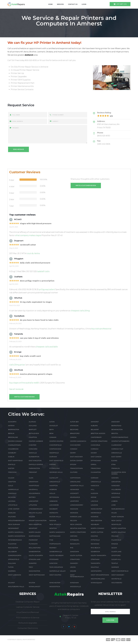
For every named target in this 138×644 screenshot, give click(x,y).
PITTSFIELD (95, 540)
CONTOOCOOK (55, 449)
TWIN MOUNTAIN (56, 567)
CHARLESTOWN (14, 445)
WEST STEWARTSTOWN (100, 575)
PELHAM (115, 536)
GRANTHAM (33, 482)
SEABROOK (95, 552)
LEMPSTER (74, 501)
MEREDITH (54, 513)
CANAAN (53, 437)
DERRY (73, 453)
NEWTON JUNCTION (78, 528)
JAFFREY (32, 497)
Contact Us (73, 4)
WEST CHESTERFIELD (120, 571)
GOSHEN (115, 478)
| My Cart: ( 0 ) (121, 4)
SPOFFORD (116, 555)
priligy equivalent (47, 289)
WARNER (115, 567)
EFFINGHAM (96, 461)
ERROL (94, 464)
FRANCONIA (96, 468)
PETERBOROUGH (15, 540)
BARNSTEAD (116, 426)
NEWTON (53, 528)
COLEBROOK (13, 449)
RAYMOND (95, 544)
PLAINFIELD (116, 540)
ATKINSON (74, 426)
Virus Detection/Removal (28, 612)
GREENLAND (75, 482)
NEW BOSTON (96, 521)
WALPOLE (95, 567)
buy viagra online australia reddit (24, 383)
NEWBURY (95, 524)
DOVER (94, 453)
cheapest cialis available (47, 347)
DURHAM (53, 457)
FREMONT (33, 472)
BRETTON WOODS (98, 433)
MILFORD (12, 517)
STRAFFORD (75, 559)
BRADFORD (75, 433)
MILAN (114, 513)
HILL (93, 489)
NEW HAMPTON (35, 524)
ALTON (52, 422)
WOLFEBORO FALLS (16, 587)
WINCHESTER (55, 583)
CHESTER (33, 445)
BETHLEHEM (34, 433)
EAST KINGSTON (35, 461)
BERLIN (11, 433)
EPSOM (73, 464)
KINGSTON (116, 497)
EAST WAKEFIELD (56, 461)
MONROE (95, 517)
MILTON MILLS (55, 517)
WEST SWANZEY (118, 575)
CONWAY (74, 449)
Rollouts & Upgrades (28, 623)
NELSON (73, 521)
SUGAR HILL (116, 559)
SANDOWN (74, 552)
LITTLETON (33, 505)
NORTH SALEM (35, 532)
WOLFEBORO (117, 583)
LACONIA (12, 501)
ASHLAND (33, 426)
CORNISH (95, 449)
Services (60, 4)
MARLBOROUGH (118, 509)
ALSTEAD (32, 422)
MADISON (74, 509)
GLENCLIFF (54, 478)
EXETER (11, 468)
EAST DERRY (116, 457)
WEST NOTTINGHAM (37, 575)
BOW (51, 433)
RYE (72, 548)
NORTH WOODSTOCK (17, 536)
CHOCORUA (95, 445)
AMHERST (95, 422)
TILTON (11, 567)
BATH (52, 429)
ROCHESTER (13, 548)
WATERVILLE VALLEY (58, 571)
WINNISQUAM (96, 583)
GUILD (11, 486)
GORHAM (95, 478)
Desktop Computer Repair (28, 602)
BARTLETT (33, 429)
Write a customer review (86, 185)
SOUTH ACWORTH (36, 555)
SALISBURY (13, 552)
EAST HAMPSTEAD (15, 461)
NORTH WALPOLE (118, 532)
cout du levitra (33, 253)
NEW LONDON (76, 524)
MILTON (32, 517)
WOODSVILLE (75, 587)
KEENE (94, 497)
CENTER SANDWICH (78, 441)
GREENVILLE (96, 482)
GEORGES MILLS (56, 472)
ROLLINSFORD (35, 548)
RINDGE (115, 544)
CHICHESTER (75, 445)
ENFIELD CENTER (36, 464)
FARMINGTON (34, 468)
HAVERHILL (33, 489)
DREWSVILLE (117, 453)
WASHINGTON (34, 571)
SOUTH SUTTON (76, 555)
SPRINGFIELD (14, 559)
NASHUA (53, 521)
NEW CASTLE (116, 521)
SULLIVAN (12, 563)
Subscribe (110, 620)
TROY (31, 567)
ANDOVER (115, 422)
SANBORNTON (35, 552)
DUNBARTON (34, 457)
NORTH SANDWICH (57, 532)
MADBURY (54, 509)
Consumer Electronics (28, 628)
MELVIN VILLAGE (35, 513)
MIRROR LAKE (76, 517)
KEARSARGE (75, 497)
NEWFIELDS (116, 524)
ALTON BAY (74, 422)
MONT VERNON (118, 517)
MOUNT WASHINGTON (38, 521)
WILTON (32, 583)
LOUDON (94, 505)
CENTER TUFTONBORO (120, 441)
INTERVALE (116, 493)
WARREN (12, 571)
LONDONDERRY (77, 505)
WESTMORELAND (98, 579)
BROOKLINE (13, 437)
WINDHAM (74, 583)
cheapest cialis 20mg (80, 311)
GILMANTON (96, 472)
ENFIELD (12, 464)
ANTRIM (11, 426)
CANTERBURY (96, 437)
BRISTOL (115, 433)
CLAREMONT (116, 445)
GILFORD (74, 472)
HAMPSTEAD (34, 486)
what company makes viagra (28, 235)
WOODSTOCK (55, 587)
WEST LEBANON (15, 575)
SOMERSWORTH (15, 555)
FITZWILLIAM (54, 468)
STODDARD (54, 559)
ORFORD (74, 536)
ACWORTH (12, 422)
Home (50, 4)
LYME (114, 505)
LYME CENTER (14, 509)
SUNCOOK (53, 563)
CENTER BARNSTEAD (120, 437)
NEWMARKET (13, 528)
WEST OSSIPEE (55, 575)
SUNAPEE (33, 563)
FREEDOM (12, 472)
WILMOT (11, 583)
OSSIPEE (94, 536)
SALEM (114, 548)
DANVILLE (33, 453)
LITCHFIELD (13, 505)
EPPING (53, 464)
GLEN (31, 478)
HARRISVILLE (13, 489)
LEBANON (53, 501)
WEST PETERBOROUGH (77, 576)
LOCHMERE (54, 505)
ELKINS (114, 461)
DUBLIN (11, 457)
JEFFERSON (54, 497)
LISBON (114, 501)
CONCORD (33, 449)
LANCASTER (33, 501)
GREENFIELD (55, 482)
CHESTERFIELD (55, 445)
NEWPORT (33, 528)
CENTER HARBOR (36, 441)
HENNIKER (74, 489)
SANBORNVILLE (56, 552)
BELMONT (95, 429)
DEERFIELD (54, 453)
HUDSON (94, 493)
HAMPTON (54, 486)
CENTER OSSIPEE (56, 441)
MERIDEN (74, 513)
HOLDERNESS (34, 493)
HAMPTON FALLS (77, 486)
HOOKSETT (74, 493)
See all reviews (16, 389)
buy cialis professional (101, 329)
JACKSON (12, 497)
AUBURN (94, 426)
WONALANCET (34, 587)
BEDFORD (74, 429)
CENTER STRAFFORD (99, 441)
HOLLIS (52, 493)
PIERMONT (33, 540)
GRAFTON (12, 482)
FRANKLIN (116, 468)
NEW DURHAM (14, 524)
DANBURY (12, 453)
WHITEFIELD (116, 579)
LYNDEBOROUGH (36, 509)
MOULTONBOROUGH (16, 521)
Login (84, 4)
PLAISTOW (12, 544)
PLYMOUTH (33, 544)
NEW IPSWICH (55, 524)
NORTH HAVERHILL (16, 532)
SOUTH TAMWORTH (98, 555)
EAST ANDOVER (76, 457)
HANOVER (115, 486)
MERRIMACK (96, 513)
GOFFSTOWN (75, 478)
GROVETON (116, 482)
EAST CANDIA (96, 457)
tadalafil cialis (43, 271)
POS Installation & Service (28, 618)
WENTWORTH (96, 571)
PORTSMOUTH (55, 544)
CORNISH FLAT (117, 449)
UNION (73, 567)
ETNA (113, 464)
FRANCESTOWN (76, 468)
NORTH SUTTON (97, 532)
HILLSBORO (116, 489)
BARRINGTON (14, 429)
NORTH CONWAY (98, 528)
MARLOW (12, 513)
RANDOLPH (75, 544)
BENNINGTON (117, 429)
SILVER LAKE (116, 552)
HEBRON (53, 489)
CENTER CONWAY (15, 441)
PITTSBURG (74, 540)
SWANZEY (74, 563)
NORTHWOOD (34, 536)
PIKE (51, 540)
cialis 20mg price (17, 365)
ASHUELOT (54, 426)
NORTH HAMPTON (119, 528)
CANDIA (73, 437)
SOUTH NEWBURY (56, 555)
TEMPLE (115, 563)
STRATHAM (95, 559)
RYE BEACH (95, 548)
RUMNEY (53, 548)
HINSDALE (12, 493)
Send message (18, 149)
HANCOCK (95, 486)
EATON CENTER (76, 461)
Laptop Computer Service (28, 607)
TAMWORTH (96, 563)
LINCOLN (94, 501)
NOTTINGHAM (55, 536)
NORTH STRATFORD (78, 532)
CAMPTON (33, 437)
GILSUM (11, 478)
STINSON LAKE (35, 559)
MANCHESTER (96, 509)
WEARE (73, 571)
